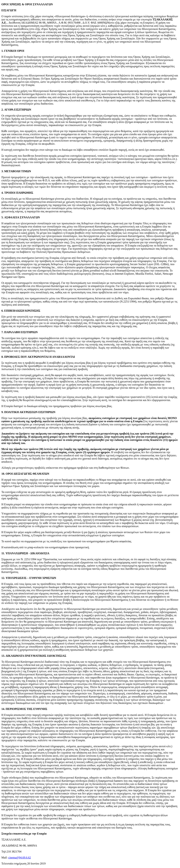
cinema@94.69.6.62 (20, 858)
